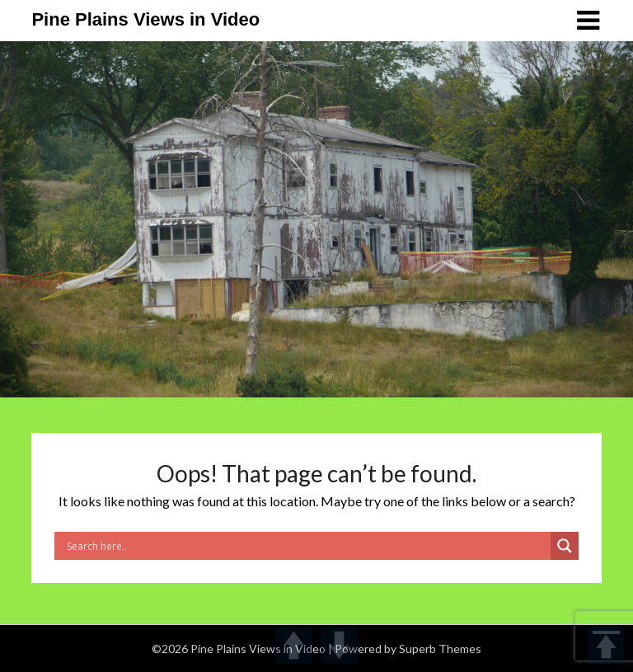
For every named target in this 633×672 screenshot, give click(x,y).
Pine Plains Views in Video (145, 19)
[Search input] (307, 546)
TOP (606, 645)
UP (294, 645)
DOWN (339, 645)
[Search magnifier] (565, 546)
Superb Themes (440, 649)
